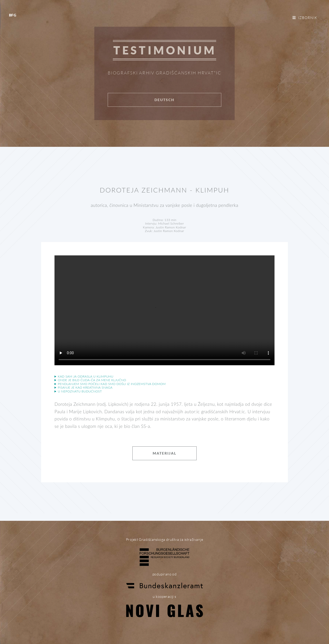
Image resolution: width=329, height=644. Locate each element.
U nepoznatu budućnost (80, 391)
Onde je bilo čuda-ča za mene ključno (92, 380)
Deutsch (164, 100)
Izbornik (308, 18)
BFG (13, 15)
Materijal (164, 453)
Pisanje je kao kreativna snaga (85, 388)
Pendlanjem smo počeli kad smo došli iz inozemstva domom (112, 384)
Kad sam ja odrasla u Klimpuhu (86, 377)
